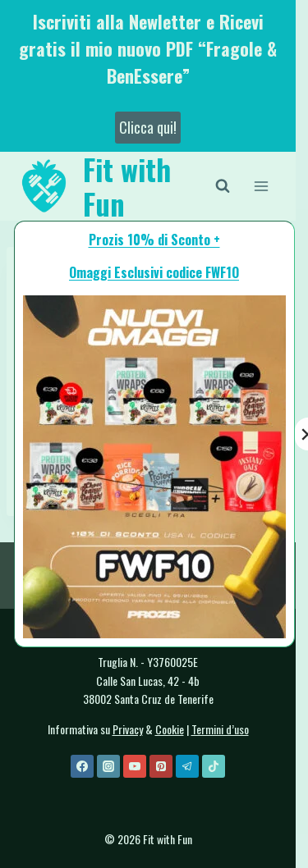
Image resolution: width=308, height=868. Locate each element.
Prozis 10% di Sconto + (154, 240)
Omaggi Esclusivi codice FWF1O (154, 272)
